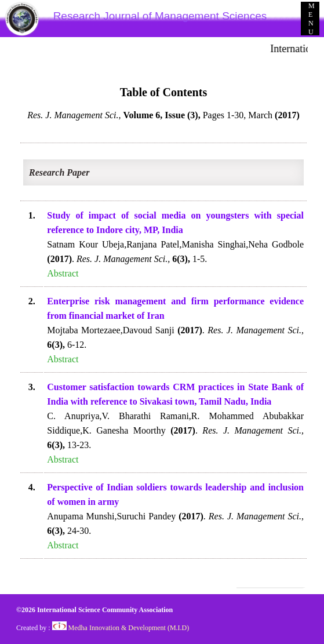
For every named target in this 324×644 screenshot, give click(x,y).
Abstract (63, 273)
